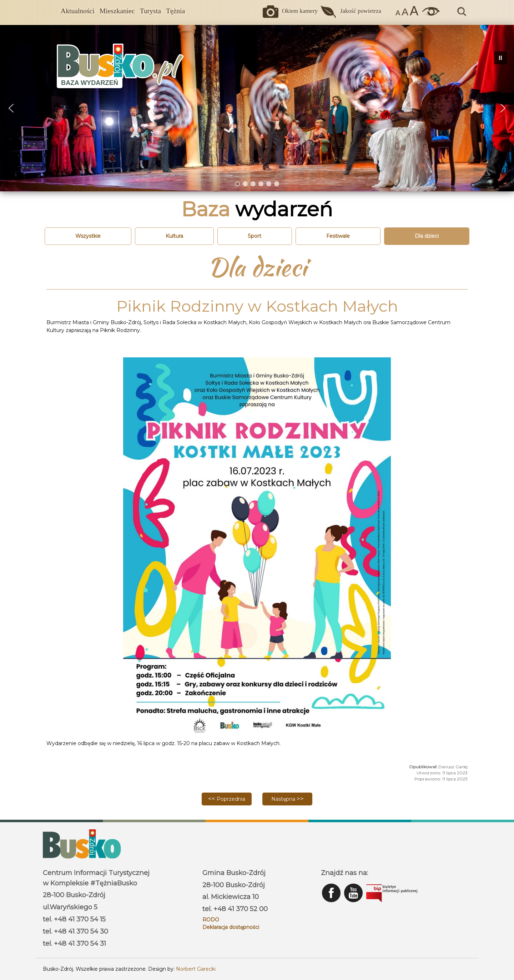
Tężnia (175, 11)
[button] (11, 108)
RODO (211, 920)
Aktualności (78, 11)
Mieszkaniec (117, 11)
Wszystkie (88, 236)
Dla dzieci (427, 236)
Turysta (150, 11)
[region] (257, 108)
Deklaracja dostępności (231, 927)
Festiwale (338, 236)
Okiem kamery (300, 11)
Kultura (174, 236)
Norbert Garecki (196, 969)
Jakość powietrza (361, 11)
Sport (255, 236)
